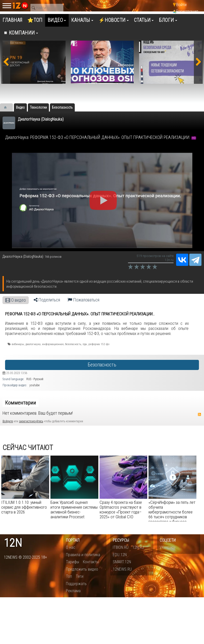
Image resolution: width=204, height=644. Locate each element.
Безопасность (102, 365)
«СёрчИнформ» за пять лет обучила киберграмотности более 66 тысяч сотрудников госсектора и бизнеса (172, 512)
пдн (85, 344)
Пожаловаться (84, 300)
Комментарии (21, 403)
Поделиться (47, 300)
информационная (53, 344)
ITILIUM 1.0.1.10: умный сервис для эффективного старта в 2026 (24, 507)
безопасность (73, 344)
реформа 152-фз (99, 344)
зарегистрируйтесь (31, 421)
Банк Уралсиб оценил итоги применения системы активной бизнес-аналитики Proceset (74, 510)
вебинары (18, 344)
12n (13, 543)
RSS (199, 414)
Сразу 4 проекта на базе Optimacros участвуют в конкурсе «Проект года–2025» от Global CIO (121, 510)
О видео (16, 300)
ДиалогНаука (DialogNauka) (41, 119)
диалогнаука (33, 344)
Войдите (8, 421)
